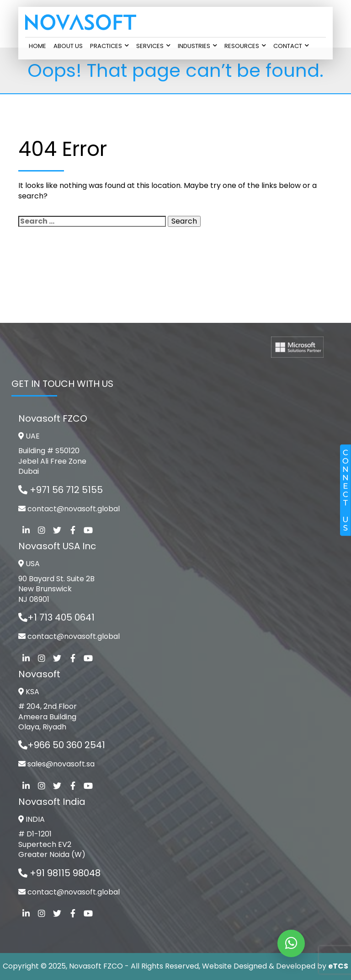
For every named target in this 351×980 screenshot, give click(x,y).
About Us (68, 46)
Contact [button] (291, 46)
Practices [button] (109, 46)
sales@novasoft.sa (61, 764)
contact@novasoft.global (74, 509)
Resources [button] (245, 46)
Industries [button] (197, 46)
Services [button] (153, 46)
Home (37, 46)
